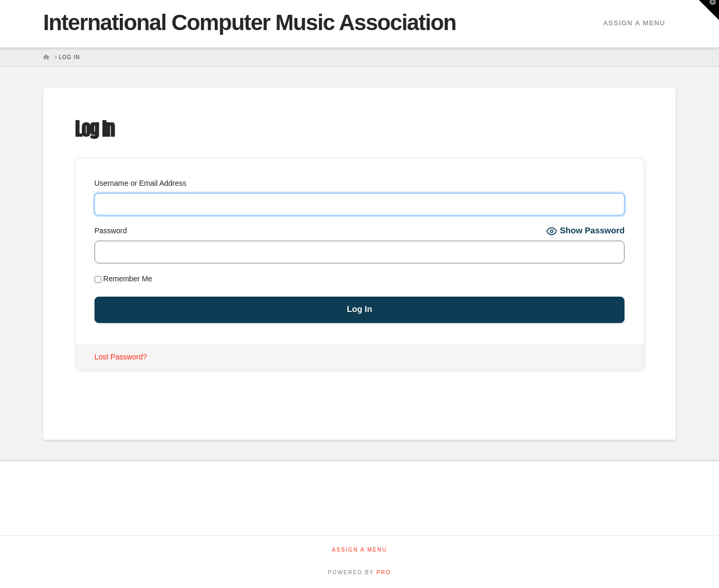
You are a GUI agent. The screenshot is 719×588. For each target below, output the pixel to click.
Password (111, 231)
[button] (709, 10)
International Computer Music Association (250, 23)
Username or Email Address (140, 183)
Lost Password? (121, 357)
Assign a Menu (634, 23)
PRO (384, 572)
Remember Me (123, 279)
